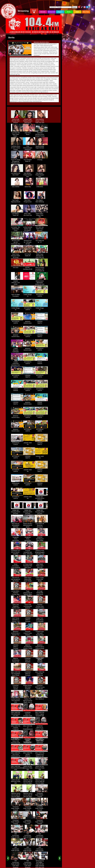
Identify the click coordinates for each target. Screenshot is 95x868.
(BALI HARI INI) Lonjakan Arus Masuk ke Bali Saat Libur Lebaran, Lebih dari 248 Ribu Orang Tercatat (41, 757)
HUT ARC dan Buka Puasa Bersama (41, 228)
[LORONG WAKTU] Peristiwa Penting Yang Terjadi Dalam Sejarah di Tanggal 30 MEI (29, 676)
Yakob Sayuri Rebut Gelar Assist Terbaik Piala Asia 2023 (29, 579)
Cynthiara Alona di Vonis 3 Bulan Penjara (17, 147)
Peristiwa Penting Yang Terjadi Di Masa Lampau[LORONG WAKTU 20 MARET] (41, 608)
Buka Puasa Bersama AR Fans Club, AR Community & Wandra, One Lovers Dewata (41, 257)
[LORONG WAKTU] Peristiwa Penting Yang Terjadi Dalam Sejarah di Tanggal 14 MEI (41, 663)
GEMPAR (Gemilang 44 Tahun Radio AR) (41, 539)
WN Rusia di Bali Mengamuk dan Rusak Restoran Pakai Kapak (17, 580)
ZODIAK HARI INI (29, 443)
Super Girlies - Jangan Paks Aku (41, 215)
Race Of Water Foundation (17, 295)
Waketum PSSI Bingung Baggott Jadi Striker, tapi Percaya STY (41, 552)
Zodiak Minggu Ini (29, 295)
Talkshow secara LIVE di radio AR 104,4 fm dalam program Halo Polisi (29, 782)
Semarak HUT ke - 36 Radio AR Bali (29, 242)
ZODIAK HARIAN (41, 362)
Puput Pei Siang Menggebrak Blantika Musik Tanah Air (17, 162)
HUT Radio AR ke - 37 (41, 241)
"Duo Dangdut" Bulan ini (29, 160)
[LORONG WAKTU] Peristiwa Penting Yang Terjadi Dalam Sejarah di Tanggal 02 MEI (29, 663)
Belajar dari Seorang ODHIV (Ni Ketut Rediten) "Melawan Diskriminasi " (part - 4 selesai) (41, 514)
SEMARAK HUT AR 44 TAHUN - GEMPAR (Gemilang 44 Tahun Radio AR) (17, 554)
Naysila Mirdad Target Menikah (41, 146)
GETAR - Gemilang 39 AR (29, 268)
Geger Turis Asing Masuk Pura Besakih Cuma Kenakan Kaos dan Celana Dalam (41, 621)
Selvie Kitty (29, 186)
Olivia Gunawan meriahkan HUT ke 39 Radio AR (41, 269)
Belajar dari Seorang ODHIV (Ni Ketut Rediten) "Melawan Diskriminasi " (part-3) (29, 514)
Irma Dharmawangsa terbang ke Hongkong (29, 148)
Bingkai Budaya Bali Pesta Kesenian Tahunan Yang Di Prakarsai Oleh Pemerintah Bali (29, 690)
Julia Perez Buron (29, 133)
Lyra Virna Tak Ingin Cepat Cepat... (17, 134)
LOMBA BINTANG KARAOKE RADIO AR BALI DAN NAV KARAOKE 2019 (17, 352)
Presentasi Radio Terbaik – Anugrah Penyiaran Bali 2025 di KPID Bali (41, 797)
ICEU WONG (17, 186)
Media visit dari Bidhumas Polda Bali (29, 767)
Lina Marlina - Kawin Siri (17, 214)
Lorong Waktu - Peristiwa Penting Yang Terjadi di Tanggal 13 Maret (17, 595)
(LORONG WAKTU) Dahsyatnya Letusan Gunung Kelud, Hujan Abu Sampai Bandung (29, 744)
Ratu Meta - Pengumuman (29, 200)
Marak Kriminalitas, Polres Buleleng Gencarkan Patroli (17, 567)
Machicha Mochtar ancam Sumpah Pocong (41, 134)
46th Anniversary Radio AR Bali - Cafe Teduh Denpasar (17, 836)
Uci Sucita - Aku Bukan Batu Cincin (17, 228)
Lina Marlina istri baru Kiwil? (17, 173)
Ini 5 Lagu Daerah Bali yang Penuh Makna (41, 593)
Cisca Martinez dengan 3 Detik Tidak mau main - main (41, 121)
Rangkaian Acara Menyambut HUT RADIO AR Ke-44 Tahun (17, 540)
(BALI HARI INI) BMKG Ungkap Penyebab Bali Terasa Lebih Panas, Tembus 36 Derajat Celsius (41, 717)
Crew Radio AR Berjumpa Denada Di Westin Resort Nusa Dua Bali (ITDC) (41, 527)
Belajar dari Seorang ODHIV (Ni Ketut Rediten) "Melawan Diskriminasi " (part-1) (41, 501)
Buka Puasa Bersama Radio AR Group (17, 255)
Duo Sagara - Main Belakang (41, 200)
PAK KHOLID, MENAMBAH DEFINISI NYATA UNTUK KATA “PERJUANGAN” (17, 527)
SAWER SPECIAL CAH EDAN (17, 282)
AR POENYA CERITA (41, 295)
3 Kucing (41, 159)
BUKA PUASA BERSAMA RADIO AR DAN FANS (41, 283)
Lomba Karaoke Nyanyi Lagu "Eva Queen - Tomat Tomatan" (29, 229)
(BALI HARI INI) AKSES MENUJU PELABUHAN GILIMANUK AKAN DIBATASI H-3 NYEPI (29, 757)
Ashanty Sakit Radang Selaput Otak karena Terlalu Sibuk (29, 121)
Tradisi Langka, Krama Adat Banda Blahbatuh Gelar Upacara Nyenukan (41, 581)
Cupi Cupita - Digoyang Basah (17, 200)
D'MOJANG (41, 186)
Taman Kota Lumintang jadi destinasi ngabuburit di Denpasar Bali (29, 607)
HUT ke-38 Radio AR (29, 254)
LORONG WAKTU (41, 322)
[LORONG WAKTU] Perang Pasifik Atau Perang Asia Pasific (41, 688)
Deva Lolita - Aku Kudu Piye (29, 214)
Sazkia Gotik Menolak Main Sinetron (17, 120)
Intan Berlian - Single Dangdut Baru (29, 174)
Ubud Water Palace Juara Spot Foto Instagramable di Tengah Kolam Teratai (41, 568)
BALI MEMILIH (41, 698)
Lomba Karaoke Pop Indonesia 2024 (17, 700)
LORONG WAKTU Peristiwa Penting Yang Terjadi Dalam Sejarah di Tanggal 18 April (17, 649)
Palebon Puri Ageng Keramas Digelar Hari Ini (29, 700)
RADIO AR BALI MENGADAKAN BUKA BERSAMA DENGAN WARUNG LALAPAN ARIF (29, 528)
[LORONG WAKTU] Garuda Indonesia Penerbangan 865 (17, 689)
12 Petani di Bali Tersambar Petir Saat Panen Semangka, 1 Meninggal (29, 567)
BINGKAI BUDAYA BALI (29, 322)
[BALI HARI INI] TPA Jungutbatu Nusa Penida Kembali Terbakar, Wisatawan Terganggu (17, 676)
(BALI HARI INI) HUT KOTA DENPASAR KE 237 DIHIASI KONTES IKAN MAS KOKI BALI (17, 756)
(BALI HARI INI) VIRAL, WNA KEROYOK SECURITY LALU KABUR (41, 742)
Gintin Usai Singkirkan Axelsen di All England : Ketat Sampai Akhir (17, 607)
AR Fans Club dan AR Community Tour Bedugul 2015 (17, 242)
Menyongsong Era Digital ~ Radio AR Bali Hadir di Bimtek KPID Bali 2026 (41, 863)
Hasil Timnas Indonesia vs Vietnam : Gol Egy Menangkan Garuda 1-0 (17, 621)
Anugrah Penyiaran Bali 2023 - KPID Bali (29, 552)
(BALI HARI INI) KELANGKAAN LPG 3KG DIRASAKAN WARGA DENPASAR (17, 716)
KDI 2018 (17, 267)
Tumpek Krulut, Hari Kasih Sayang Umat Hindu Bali (41, 633)
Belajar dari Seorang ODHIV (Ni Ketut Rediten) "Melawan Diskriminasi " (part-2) (17, 514)
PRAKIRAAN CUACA (17, 443)
